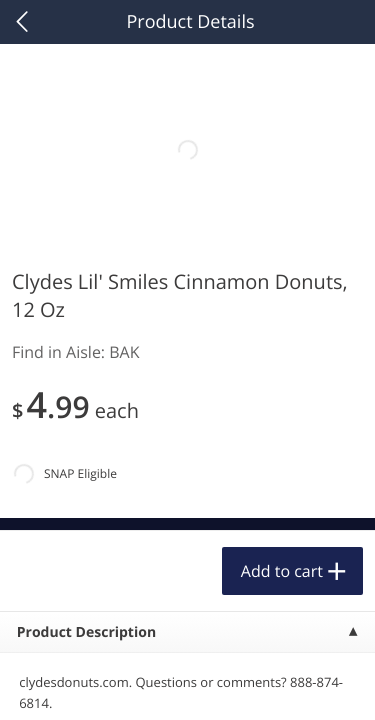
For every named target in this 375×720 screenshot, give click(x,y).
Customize (188, 683)
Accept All (187, 584)
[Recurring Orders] (238, 309)
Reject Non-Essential (187, 633)
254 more (299, 255)
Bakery (51, 256)
